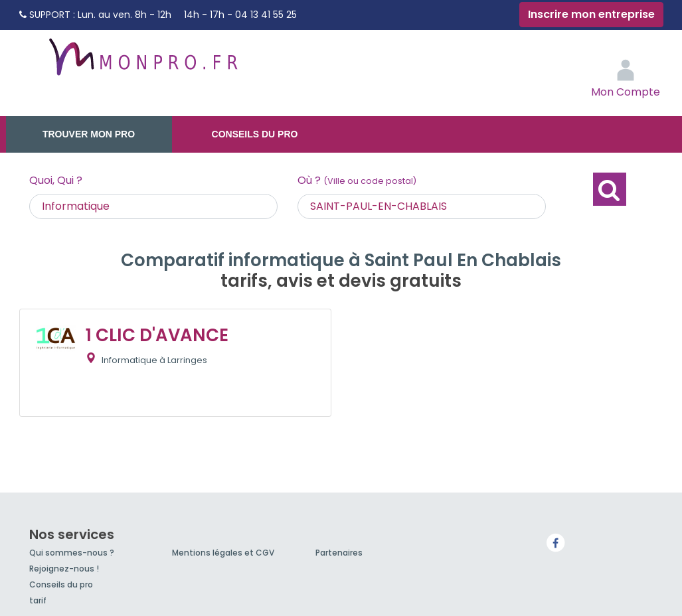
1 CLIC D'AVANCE (157, 335)
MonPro (142, 63)
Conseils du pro (255, 134)
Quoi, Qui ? (56, 180)
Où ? (357, 180)
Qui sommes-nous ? (72, 553)
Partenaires (339, 553)
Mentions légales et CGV (223, 553)
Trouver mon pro (89, 134)
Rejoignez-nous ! (64, 569)
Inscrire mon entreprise (591, 14)
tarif (38, 600)
